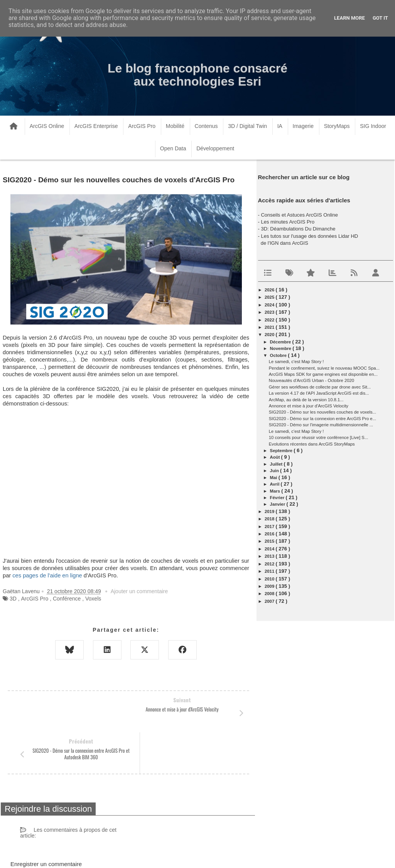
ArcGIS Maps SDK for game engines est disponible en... (323, 374)
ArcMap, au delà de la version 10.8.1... (306, 400)
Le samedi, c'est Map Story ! (296, 362)
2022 (270, 320)
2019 (270, 511)
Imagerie (303, 126)
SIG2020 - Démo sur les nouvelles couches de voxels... (322, 412)
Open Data (173, 148)
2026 (270, 290)
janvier (278, 504)
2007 (270, 601)
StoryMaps (337, 126)
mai (274, 478)
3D (13, 599)
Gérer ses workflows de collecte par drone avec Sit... (320, 387)
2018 (270, 519)
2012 (270, 564)
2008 (270, 594)
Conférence (67, 599)
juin (275, 471)
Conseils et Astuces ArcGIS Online (299, 215)
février (278, 498)
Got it (380, 18)
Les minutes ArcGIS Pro (288, 222)
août (276, 457)
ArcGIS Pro (142, 126)
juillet (277, 464)
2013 (270, 556)
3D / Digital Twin (247, 126)
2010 (270, 579)
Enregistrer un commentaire (46, 823)
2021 (270, 327)
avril (275, 484)
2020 (270, 335)
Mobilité (175, 126)
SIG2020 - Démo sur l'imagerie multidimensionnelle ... (321, 425)
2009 (270, 586)
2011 (270, 571)
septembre (282, 451)
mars (276, 491)
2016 (270, 534)
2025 (270, 297)
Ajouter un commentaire (139, 591)
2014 (270, 549)
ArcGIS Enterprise (96, 126)
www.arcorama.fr (91, 852)
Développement (215, 148)
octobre (279, 355)
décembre (281, 342)
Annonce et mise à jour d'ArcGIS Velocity (309, 406)
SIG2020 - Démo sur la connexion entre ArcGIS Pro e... (322, 419)
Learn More (349, 18)
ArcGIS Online (47, 126)
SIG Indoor (373, 126)
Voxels (93, 599)
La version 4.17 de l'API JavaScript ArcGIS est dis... (319, 393)
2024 (270, 305)
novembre (281, 348)
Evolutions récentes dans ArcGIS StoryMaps (312, 444)
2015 (270, 541)
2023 (270, 312)
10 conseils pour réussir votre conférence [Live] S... (319, 437)
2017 (270, 527)
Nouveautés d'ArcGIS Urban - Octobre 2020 (311, 380)
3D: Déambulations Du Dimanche (298, 229)
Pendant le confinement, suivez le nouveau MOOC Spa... (324, 368)
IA (280, 126)
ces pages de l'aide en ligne (47, 575)
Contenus (206, 126)
